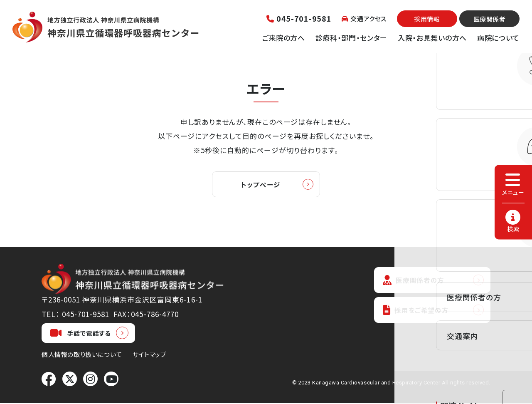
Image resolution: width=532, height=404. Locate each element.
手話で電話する (81, 334)
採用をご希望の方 (418, 313)
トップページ (261, 185)
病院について (498, 38)
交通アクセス (364, 19)
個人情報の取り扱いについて (82, 356)
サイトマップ (150, 356)
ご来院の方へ (284, 38)
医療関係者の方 (416, 281)
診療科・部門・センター (351, 38)
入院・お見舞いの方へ (432, 38)
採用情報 (427, 19)
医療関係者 (490, 19)
